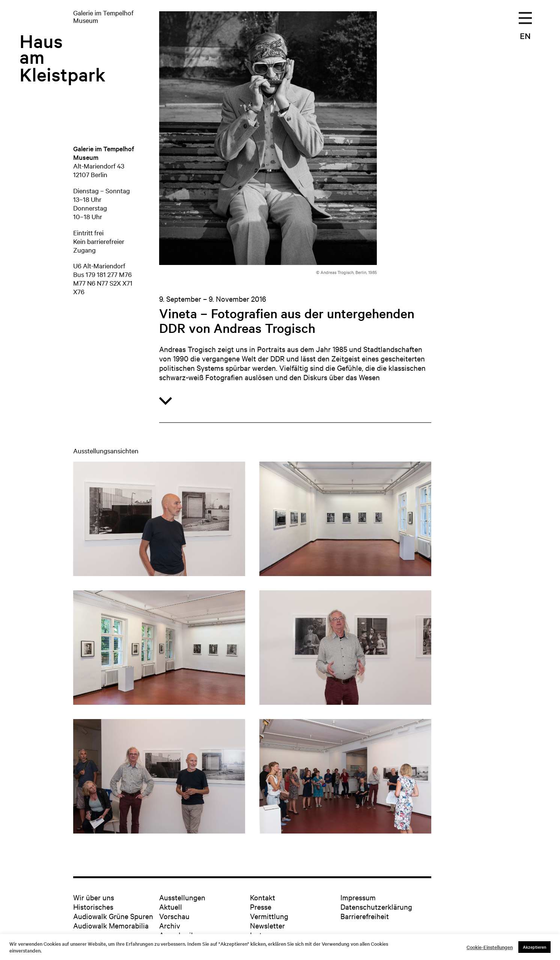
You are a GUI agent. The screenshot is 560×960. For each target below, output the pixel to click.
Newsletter (267, 925)
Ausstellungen (182, 897)
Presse (261, 907)
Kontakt (263, 897)
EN (525, 36)
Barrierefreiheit (365, 916)
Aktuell (171, 907)
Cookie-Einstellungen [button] (490, 947)
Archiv (170, 925)
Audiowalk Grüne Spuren (113, 916)
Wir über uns (94, 897)
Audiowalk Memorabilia (111, 925)
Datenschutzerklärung (376, 907)
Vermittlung (269, 916)
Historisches (93, 907)
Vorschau (174, 916)
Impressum (358, 897)
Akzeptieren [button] (534, 947)
